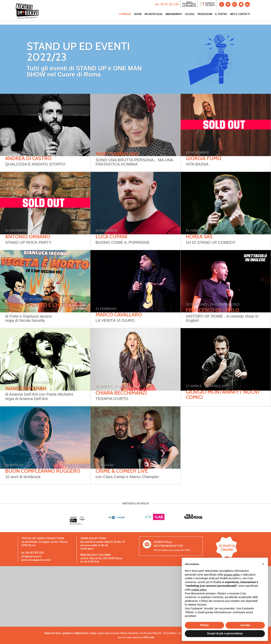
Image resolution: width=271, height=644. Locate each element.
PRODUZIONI (205, 18)
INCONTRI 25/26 (153, 18)
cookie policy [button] (199, 590)
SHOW (138, 18)
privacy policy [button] (232, 575)
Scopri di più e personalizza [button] (225, 633)
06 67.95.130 (35, 552)
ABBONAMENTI (174, 18)
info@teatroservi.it (31, 556)
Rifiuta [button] (204, 625)
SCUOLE (190, 18)
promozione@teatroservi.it (36, 560)
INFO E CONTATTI (240, 18)
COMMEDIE (125, 18)
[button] (263, 564)
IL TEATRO (221, 18)
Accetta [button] (245, 625)
